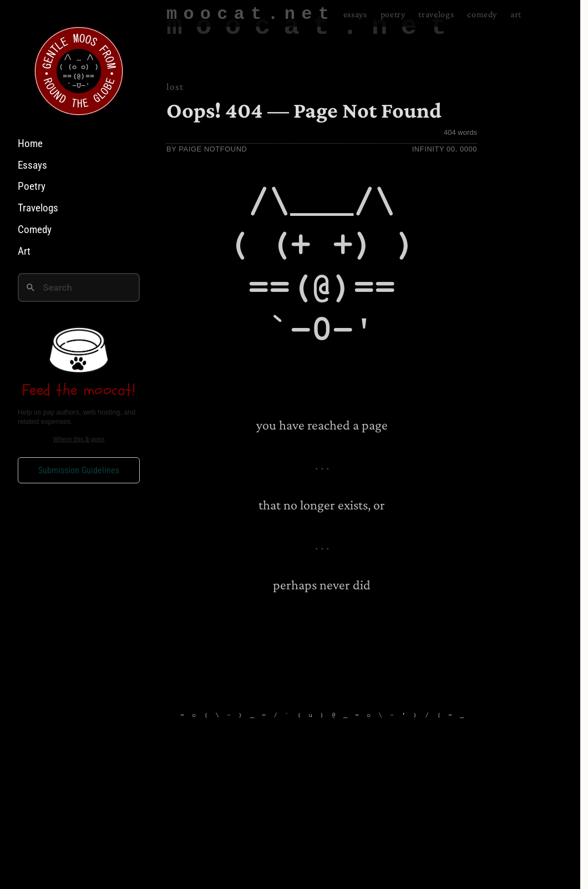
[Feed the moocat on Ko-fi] (79, 350)
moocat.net (313, 27)
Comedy (35, 229)
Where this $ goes (79, 439)
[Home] (79, 71)
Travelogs (38, 208)
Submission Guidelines (79, 470)
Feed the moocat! (79, 390)
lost (175, 87)
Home (30, 143)
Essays (32, 165)
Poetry (32, 186)
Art (24, 251)
